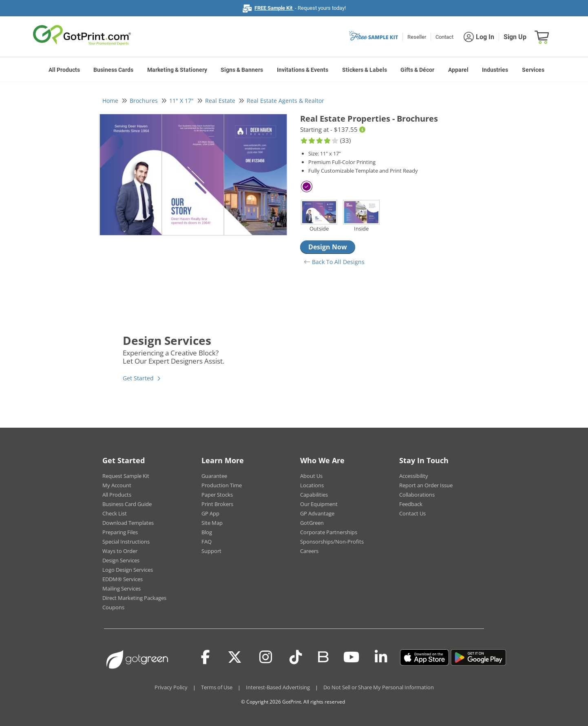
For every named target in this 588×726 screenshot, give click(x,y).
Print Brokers (217, 504)
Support (211, 551)
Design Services (121, 560)
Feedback (411, 504)
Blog (207, 532)
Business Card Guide (127, 504)
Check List (115, 513)
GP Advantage (317, 513)
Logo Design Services (128, 570)
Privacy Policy (171, 687)
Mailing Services (122, 588)
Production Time (222, 485)
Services (533, 70)
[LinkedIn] (381, 657)
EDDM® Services (123, 579)
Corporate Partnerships (329, 532)
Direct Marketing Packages (134, 598)
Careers (309, 551)
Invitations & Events (303, 70)
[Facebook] (206, 657)
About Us (311, 476)
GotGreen (312, 523)
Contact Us (412, 513)
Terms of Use (217, 687)
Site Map (212, 523)
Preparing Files (120, 532)
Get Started (138, 378)
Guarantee (214, 476)
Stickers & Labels (365, 70)
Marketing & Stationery (177, 70)
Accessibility (414, 476)
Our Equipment (319, 504)
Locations (312, 485)
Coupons (113, 607)
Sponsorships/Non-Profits (332, 542)
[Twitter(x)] (235, 657)
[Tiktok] (296, 657)
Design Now (328, 247)
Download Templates (128, 523)
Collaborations (417, 495)
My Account (117, 485)
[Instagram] (266, 657)
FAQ (207, 542)
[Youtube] (351, 657)
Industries (495, 70)
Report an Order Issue (426, 485)
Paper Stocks (217, 495)
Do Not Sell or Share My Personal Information (379, 687)
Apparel (458, 70)
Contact (444, 37)
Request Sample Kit (126, 476)
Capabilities (314, 495)
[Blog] (323, 656)
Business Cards (113, 70)
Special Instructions (126, 542)
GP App (210, 513)
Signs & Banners (242, 70)
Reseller (417, 37)
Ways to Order (120, 551)
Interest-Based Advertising (278, 687)
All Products (64, 70)
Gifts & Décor (417, 70)
